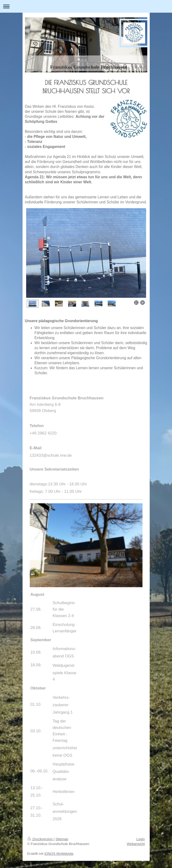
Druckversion (41, 839)
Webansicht (136, 844)
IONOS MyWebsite (59, 854)
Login (140, 839)
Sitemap (62, 839)
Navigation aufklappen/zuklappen (86, 6)
